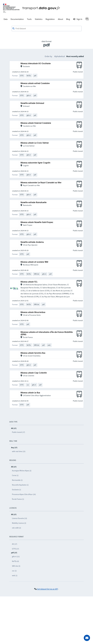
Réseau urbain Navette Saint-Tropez (37, 222)
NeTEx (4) (15, 561)
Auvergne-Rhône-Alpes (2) (22, 471)
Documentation (17, 19)
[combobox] (47, 29)
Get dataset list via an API (47, 589)
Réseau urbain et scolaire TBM (34, 262)
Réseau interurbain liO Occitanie (36, 64)
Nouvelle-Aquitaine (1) (20, 485)
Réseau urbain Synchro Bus (33, 353)
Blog (68, 19)
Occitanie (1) (16, 490)
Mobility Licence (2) (19, 523)
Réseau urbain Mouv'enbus (33, 312)
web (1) (15, 575)
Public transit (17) (18, 432)
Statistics (39, 19)
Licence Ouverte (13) (19, 518)
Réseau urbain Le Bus (30, 393)
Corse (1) (15, 475)
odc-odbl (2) (16, 528)
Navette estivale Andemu (32, 242)
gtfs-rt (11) (16, 556)
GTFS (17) (15, 549)
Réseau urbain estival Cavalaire (35, 83)
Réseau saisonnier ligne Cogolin (35, 163)
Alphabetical (60, 56)
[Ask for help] (87, 638)
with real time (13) (19, 451)
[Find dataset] (47, 29)
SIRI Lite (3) (16, 566)
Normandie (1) (17, 480)
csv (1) (14, 571)
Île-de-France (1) (18, 499)
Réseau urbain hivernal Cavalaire (36, 123)
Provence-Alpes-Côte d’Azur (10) (24, 494)
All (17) (15, 544)
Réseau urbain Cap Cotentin (34, 373)
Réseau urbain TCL (29, 282)
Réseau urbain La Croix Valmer (35, 143)
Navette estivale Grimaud (32, 103)
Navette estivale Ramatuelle (34, 203)
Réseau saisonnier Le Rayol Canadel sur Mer (41, 183)
